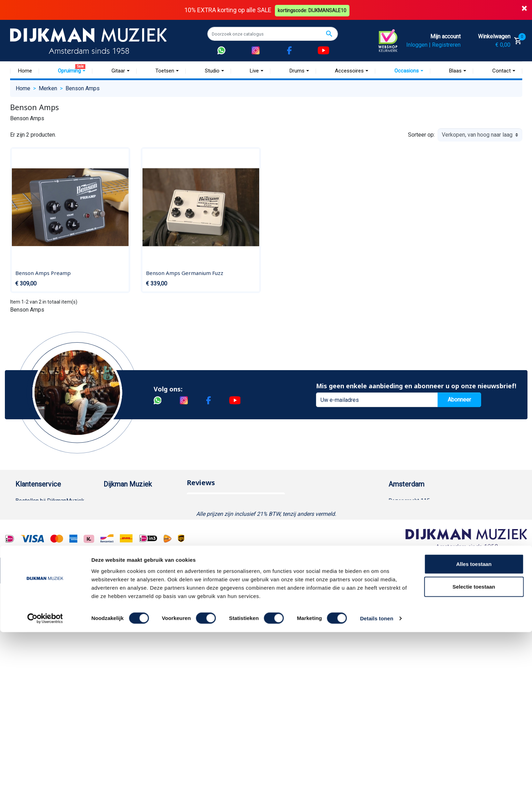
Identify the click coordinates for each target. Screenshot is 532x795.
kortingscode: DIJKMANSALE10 (313, 10)
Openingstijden (414, 534)
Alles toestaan (474, 727)
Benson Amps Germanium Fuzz (185, 273)
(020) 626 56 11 (415, 523)
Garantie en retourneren (44, 523)
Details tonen (376, 781)
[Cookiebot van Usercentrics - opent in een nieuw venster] (45, 781)
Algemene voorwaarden (44, 545)
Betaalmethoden (35, 512)
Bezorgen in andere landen (48, 657)
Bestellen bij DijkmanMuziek (50, 501)
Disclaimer (28, 579)
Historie (113, 512)
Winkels (113, 545)
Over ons (114, 501)
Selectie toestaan (474, 750)
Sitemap (114, 534)
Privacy (24, 590)
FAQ (20, 556)
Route (403, 545)
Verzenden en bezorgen (45, 534)
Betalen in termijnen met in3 (49, 646)
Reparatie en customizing (46, 568)
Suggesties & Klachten (43, 601)
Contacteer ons (34, 668)
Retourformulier (34, 623)
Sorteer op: (421, 135)
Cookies (25, 635)
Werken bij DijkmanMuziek (136, 523)
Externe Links (32, 679)
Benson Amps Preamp (43, 273)
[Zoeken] (273, 34)
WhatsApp (28, 612)
